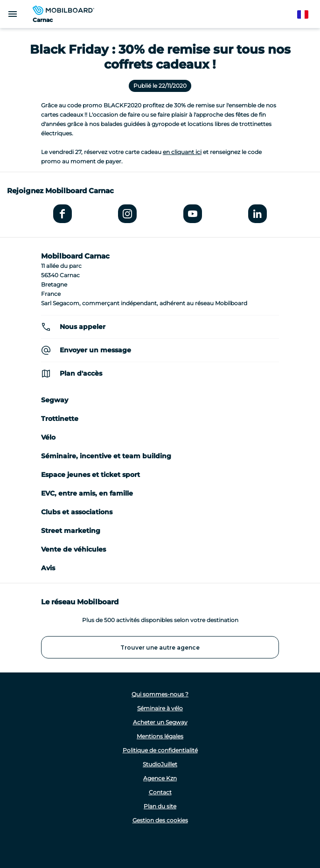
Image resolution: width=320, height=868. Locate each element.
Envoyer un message (95, 350)
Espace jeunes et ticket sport (90, 475)
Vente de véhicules (73, 549)
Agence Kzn (160, 778)
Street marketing (71, 531)
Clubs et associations (77, 512)
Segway (55, 400)
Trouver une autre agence (160, 647)
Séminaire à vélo (160, 708)
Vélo (48, 437)
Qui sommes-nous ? (160, 694)
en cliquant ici (182, 152)
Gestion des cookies (160, 820)
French (307, 15)
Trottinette (60, 419)
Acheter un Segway (160, 722)
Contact (160, 792)
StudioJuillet (160, 764)
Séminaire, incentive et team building (106, 456)
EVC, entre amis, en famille (87, 493)
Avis (48, 568)
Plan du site (160, 806)
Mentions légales (160, 736)
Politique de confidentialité (160, 750)
